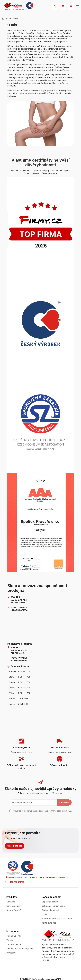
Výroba (10, 940)
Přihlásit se (71, 6)
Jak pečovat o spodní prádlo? (20, 948)
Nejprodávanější (14, 910)
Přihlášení (11, 953)
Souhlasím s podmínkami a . (42, 811)
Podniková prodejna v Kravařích (57, 919)
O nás (44, 914)
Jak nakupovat (13, 936)
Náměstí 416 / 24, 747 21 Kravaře (21, 877)
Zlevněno (11, 902)
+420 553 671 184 (19, 610)
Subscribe (64, 802)
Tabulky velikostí (14, 944)
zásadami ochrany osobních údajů (55, 811)
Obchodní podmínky (51, 910)
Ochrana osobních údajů (53, 906)
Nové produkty (13, 906)
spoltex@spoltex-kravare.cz (54, 877)
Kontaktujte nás (15, 846)
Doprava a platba (50, 902)
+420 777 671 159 (19, 607)
